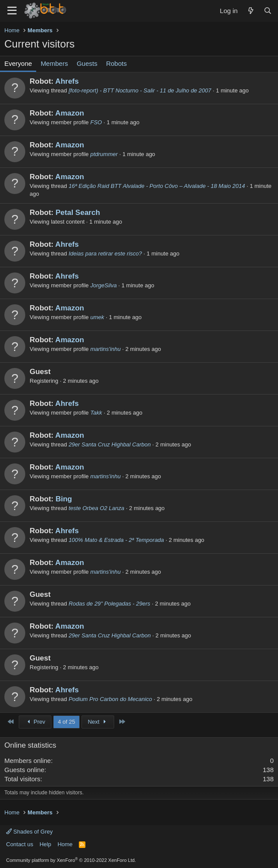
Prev (35, 722)
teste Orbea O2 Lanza (96, 508)
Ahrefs (67, 81)
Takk (96, 413)
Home (65, 844)
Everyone (18, 63)
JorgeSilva (103, 285)
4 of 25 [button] (67, 722)
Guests (87, 63)
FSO (96, 122)
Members (54, 63)
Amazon (70, 113)
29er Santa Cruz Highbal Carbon (110, 444)
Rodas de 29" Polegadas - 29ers (109, 604)
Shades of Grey (29, 832)
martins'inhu (105, 349)
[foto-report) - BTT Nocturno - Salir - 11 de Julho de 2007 (140, 90)
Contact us (20, 844)
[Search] (268, 11)
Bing (64, 499)
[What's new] (250, 11)
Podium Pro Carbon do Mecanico (110, 699)
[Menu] (12, 11)
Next (98, 722)
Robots (116, 63)
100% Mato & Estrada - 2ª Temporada (116, 540)
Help (46, 844)
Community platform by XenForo (71, 860)
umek (97, 317)
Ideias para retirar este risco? (105, 254)
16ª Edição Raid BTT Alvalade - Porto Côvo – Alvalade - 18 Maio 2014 (157, 186)
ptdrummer (104, 154)
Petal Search (78, 213)
